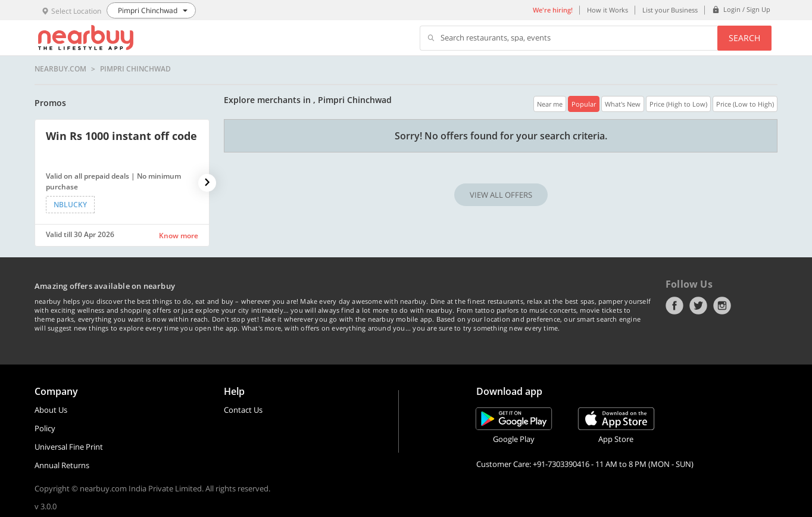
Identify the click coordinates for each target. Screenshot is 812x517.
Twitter (698, 306)
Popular (584, 104)
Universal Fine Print (69, 447)
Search (744, 38)
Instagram (722, 306)
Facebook (674, 306)
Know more (179, 236)
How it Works (608, 10)
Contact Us (243, 410)
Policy (45, 428)
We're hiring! (553, 10)
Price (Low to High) (745, 104)
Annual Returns (62, 465)
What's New (623, 104)
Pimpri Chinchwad (135, 69)
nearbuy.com (60, 69)
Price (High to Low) (678, 104)
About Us (51, 410)
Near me (550, 104)
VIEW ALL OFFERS (501, 195)
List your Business (670, 10)
